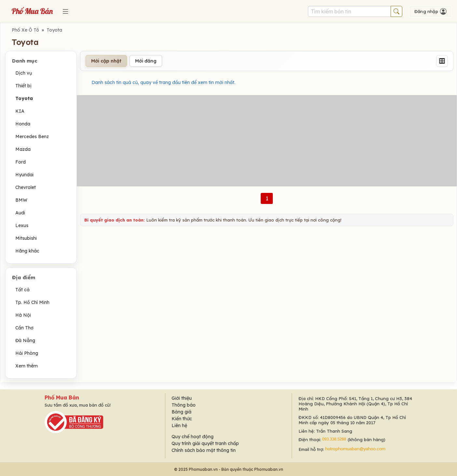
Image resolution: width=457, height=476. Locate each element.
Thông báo (184, 405)
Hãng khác (27, 251)
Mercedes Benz (32, 137)
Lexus (22, 225)
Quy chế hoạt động (193, 437)
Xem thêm (27, 366)
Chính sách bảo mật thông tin (204, 450)
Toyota (54, 30)
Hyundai (24, 175)
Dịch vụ (24, 73)
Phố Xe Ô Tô (25, 30)
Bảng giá (181, 412)
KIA (20, 111)
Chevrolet (26, 187)
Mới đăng (146, 61)
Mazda (23, 149)
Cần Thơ (24, 328)
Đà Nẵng (25, 340)
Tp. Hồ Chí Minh (32, 302)
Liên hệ (179, 426)
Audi (20, 213)
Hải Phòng (27, 353)
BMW (21, 200)
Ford (21, 162)
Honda (23, 124)
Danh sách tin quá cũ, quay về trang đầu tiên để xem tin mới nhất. (163, 82)
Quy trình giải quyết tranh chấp (205, 443)
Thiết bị (23, 86)
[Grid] (442, 61)
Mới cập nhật (106, 61)
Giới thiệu (182, 398)
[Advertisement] (267, 141)
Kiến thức (182, 419)
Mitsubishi (26, 238)
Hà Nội (23, 315)
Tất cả (22, 290)
